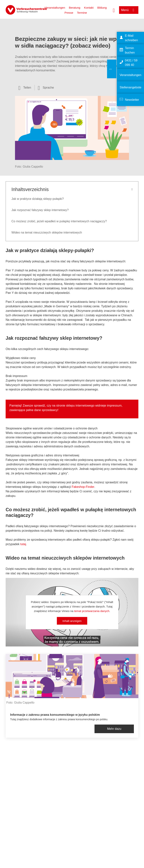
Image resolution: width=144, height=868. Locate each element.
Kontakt (89, 8)
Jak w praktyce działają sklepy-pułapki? (38, 199)
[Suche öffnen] (114, 10)
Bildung (102, 8)
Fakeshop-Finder (83, 487)
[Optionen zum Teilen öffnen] (25, 88)
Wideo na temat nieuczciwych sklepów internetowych (47, 232)
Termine (82, 13)
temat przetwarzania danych (92, 611)
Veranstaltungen (55, 8)
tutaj (23, 544)
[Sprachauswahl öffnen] (46, 88)
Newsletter (132, 100)
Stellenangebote (130, 87)
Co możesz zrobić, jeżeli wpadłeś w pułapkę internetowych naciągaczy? (59, 221)
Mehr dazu (114, 729)
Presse (69, 13)
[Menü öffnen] (129, 10)
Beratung (75, 8)
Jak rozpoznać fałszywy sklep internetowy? (40, 210)
